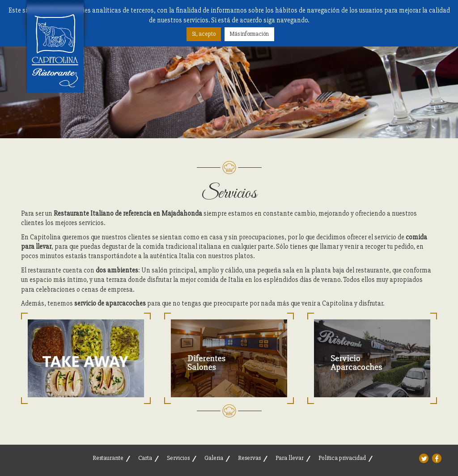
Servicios (178, 458)
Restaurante (108, 458)
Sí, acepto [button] (204, 34)
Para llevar (290, 458)
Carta (145, 458)
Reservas (249, 458)
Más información (249, 34)
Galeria (214, 458)
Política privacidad (342, 458)
